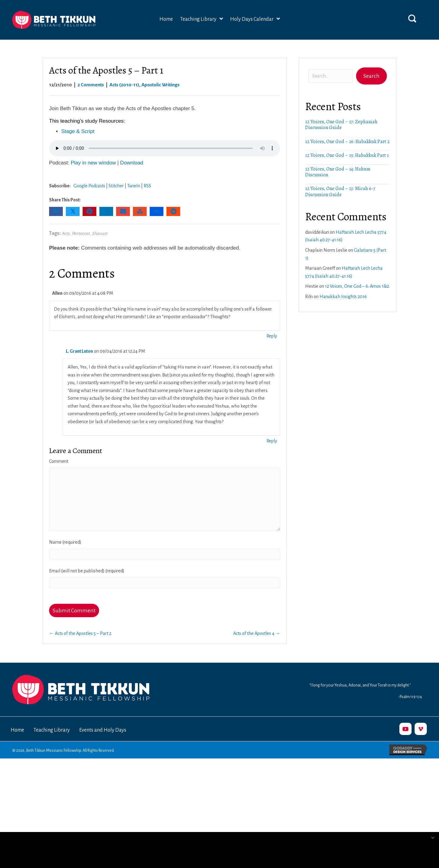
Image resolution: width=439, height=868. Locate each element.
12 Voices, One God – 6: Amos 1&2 (357, 286)
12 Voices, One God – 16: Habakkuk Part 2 (347, 142)
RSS (147, 186)
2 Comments (91, 85)
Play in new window (93, 163)
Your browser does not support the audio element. (165, 148)
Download (132, 163)
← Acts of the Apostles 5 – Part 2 (80, 633)
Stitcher (116, 186)
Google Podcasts (89, 186)
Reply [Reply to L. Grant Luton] (272, 441)
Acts (66, 233)
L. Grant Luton (79, 351)
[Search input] (331, 76)
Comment (59, 461)
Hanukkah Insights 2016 (343, 297)
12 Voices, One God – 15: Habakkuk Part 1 (347, 155)
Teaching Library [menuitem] (52, 730)
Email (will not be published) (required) (87, 571)
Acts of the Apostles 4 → (257, 633)
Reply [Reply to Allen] (272, 336)
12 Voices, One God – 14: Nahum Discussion (338, 172)
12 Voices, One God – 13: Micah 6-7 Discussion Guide (340, 191)
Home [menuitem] (17, 730)
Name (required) (65, 542)
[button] (412, 18)
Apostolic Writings (161, 85)
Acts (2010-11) (124, 85)
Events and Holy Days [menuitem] (103, 730)
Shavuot (100, 233)
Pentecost (81, 233)
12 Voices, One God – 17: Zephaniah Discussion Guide (341, 125)
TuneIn (134, 186)
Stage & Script (78, 131)
